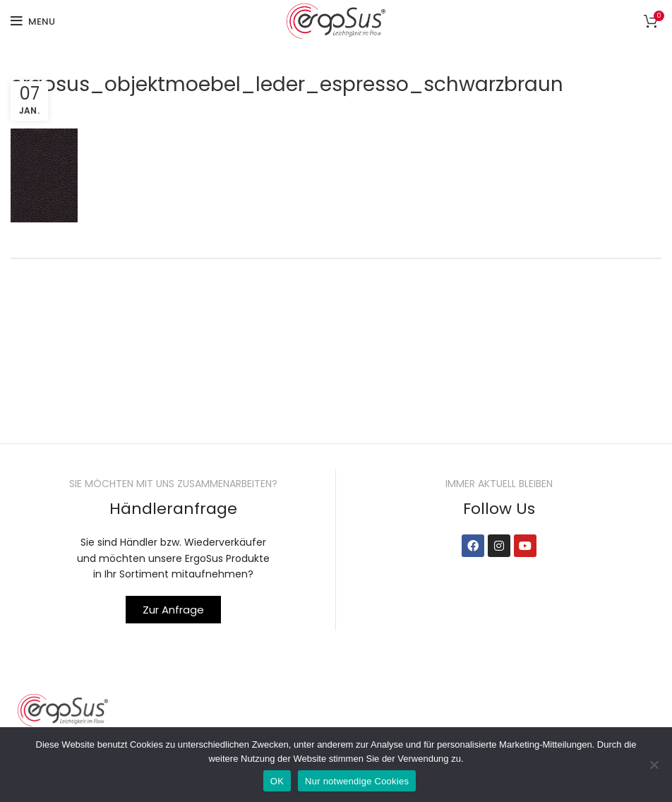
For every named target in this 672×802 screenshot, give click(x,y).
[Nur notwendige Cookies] (654, 765)
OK (277, 781)
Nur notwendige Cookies (357, 781)
